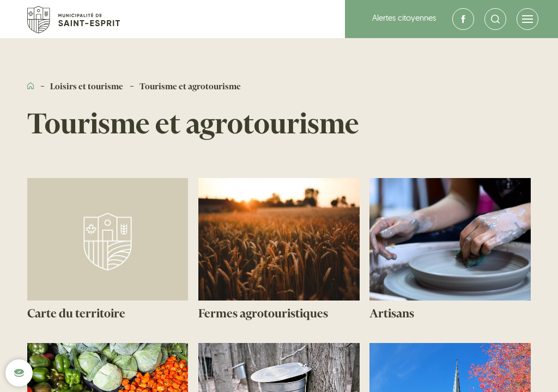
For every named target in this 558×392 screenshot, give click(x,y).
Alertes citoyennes (404, 19)
